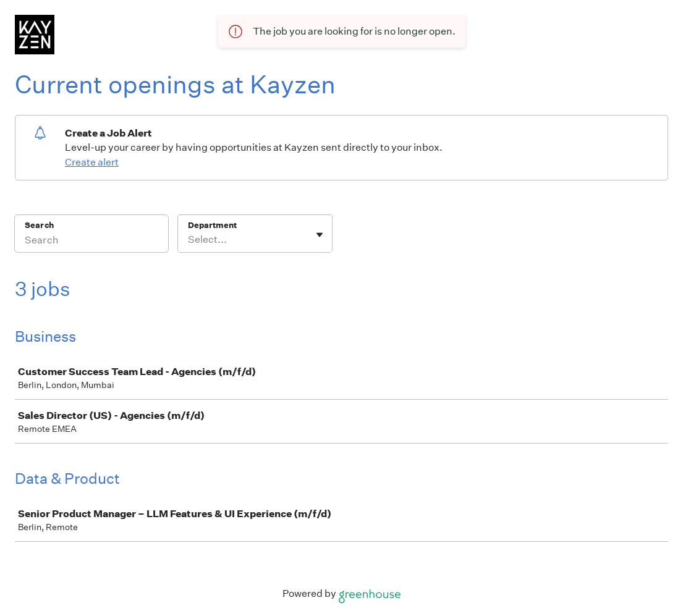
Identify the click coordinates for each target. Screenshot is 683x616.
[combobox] (189, 240)
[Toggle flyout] (320, 235)
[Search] (91, 242)
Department (212, 225)
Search (39, 225)
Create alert (92, 162)
